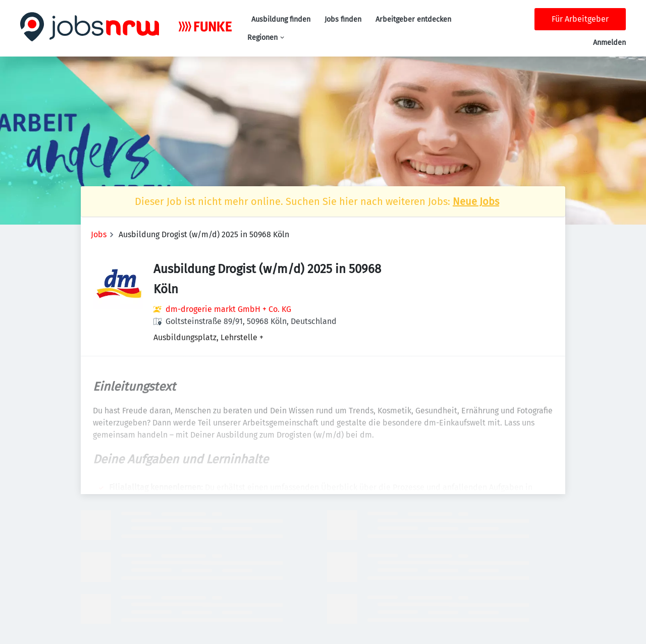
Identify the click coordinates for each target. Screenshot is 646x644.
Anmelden (609, 43)
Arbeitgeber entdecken (413, 19)
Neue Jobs (476, 201)
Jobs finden (343, 19)
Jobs (99, 234)
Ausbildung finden (281, 19)
